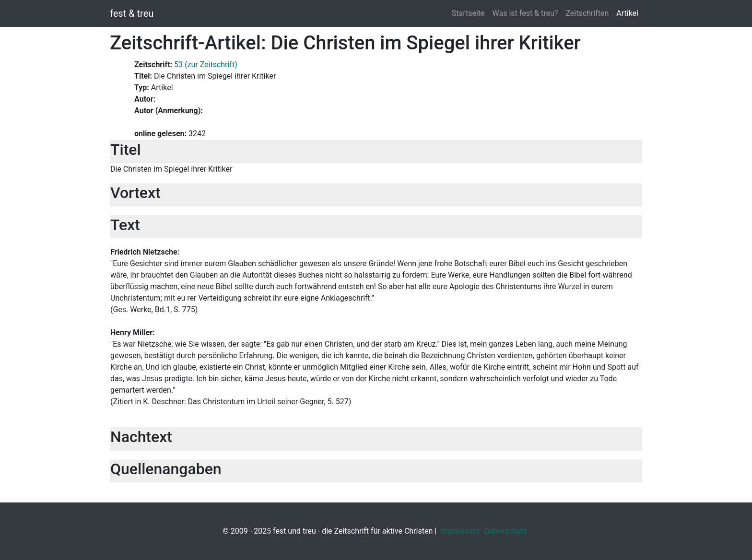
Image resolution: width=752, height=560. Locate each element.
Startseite (468, 13)
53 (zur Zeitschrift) (206, 64)
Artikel (627, 13)
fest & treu (132, 13)
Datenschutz (506, 531)
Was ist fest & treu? (525, 13)
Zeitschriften (587, 13)
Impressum (460, 531)
